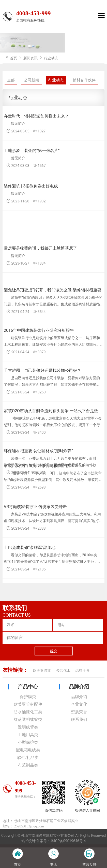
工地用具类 (28, 735)
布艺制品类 (28, 765)
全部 (11, 80)
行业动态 (51, 58)
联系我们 (79, 719)
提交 (54, 651)
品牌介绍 (79, 687)
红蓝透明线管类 (28, 719)
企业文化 (79, 704)
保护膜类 (28, 697)
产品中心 (28, 687)
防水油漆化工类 (28, 712)
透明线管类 (28, 727)
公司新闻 (32, 80)
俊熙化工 (63, 671)
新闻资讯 (30, 58)
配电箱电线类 (28, 750)
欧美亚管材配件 (28, 704)
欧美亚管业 (42, 671)
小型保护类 (28, 742)
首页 (13, 58)
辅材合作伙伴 (84, 80)
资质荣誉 (79, 712)
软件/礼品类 (28, 758)
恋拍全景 (83, 671)
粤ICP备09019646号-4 (68, 841)
